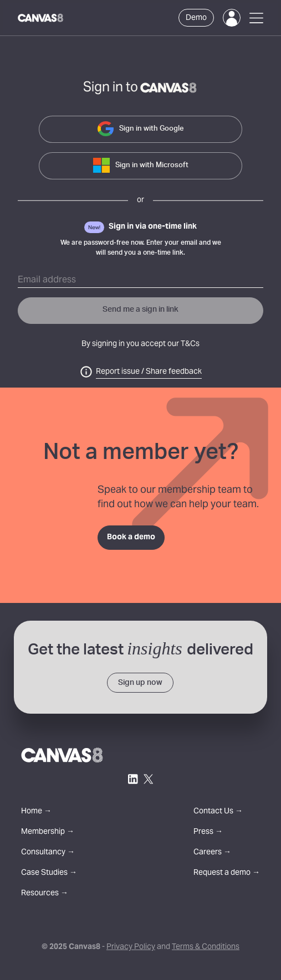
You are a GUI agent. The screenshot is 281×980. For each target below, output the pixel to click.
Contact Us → (218, 812)
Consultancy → (48, 853)
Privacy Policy (131, 947)
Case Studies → (49, 873)
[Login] (232, 18)
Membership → (48, 832)
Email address (47, 280)
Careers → (212, 853)
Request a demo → (227, 873)
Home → (36, 812)
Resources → (45, 894)
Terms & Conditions (206, 947)
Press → (208, 832)
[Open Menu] (256, 18)
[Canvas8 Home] (41, 18)
